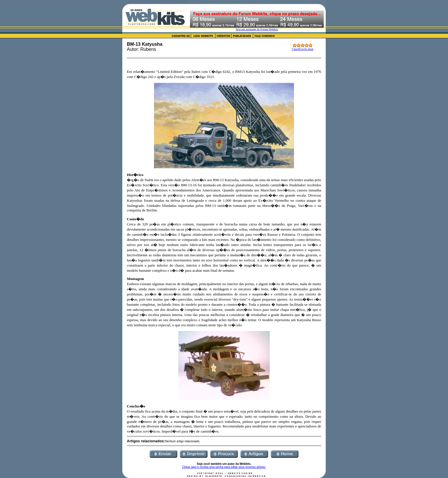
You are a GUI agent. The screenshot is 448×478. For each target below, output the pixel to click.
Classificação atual (302, 49)
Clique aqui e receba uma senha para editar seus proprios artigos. (224, 467)
